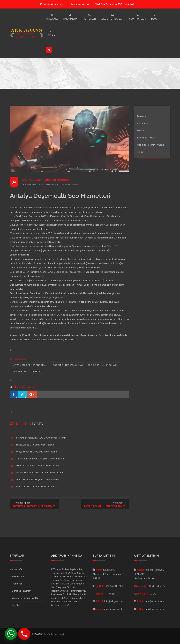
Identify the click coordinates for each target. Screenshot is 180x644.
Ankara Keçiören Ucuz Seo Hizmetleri (30, 335)
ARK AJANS (38, 634)
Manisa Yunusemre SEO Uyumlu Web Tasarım (40, 459)
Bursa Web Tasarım (50, 184)
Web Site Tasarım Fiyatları (150, 145)
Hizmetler (142, 130)
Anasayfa (141, 116)
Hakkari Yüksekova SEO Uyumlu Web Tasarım (39, 472)
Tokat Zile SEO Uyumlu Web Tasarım (35, 445)
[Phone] (24, 634)
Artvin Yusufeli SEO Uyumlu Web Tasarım (37, 465)
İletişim (140, 152)
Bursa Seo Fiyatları (146, 138)
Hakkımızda (142, 123)
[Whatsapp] (11, 634)
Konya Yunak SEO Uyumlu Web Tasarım (36, 452)
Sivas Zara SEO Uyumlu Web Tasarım (35, 486)
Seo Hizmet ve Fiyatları (116, 335)
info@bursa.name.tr (113, 609)
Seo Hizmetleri (72, 184)
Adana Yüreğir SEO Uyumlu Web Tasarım (37, 479)
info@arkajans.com (53, 4)
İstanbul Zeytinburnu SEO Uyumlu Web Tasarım (41, 438)
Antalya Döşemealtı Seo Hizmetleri (47, 180)
